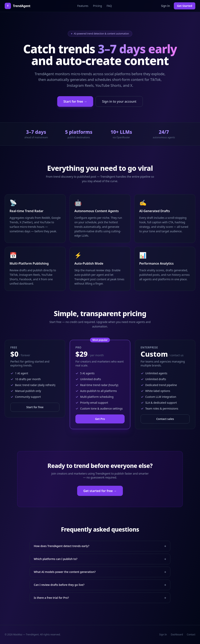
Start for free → (75, 101)
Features (83, 6)
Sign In (165, 6)
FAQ (109, 6)
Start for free (35, 407)
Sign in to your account (119, 101)
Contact (191, 635)
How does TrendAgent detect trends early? (100, 546)
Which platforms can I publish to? (100, 559)
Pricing (97, 6)
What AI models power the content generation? (100, 572)
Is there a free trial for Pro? (100, 598)
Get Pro (100, 419)
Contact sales (165, 419)
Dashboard (177, 635)
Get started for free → (100, 491)
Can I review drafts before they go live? (100, 585)
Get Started (185, 6)
